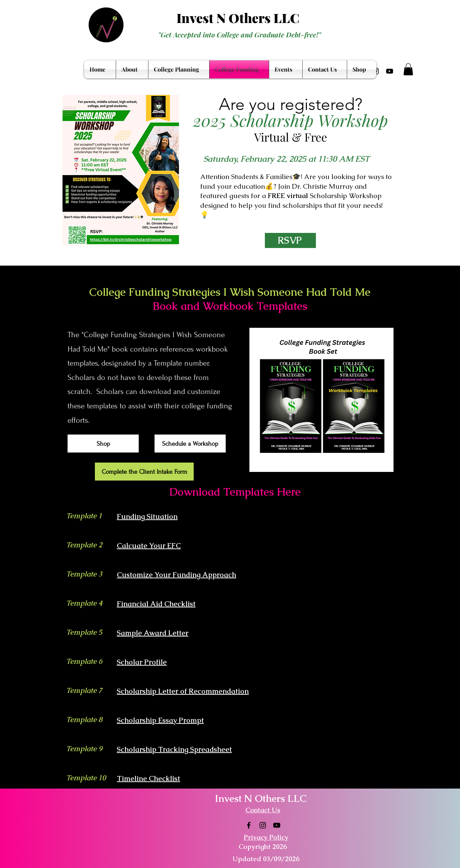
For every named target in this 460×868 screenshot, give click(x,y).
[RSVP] (290, 240)
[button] (408, 69)
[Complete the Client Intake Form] (144, 472)
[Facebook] (249, 825)
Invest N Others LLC (238, 18)
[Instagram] (263, 825)
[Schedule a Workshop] (190, 444)
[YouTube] (390, 71)
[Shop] (103, 444)
